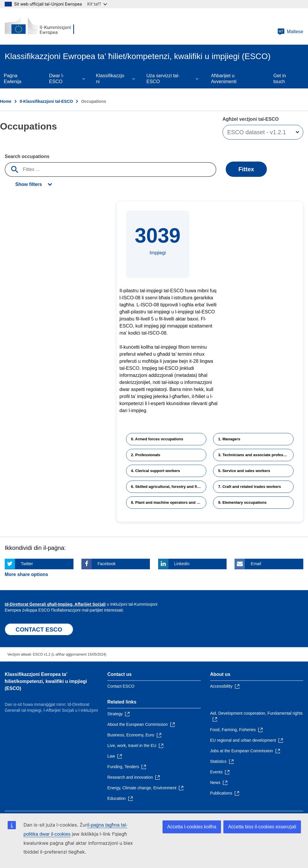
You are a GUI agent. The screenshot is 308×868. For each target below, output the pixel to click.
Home (6, 101)
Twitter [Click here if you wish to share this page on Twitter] (27, 564)
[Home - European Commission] (40, 26)
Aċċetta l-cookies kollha (192, 827)
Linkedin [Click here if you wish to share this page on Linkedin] (182, 564)
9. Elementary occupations (242, 502)
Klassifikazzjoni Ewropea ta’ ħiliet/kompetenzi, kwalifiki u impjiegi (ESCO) (46, 681)
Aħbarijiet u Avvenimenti (224, 79)
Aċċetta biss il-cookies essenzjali (262, 827)
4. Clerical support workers (156, 471)
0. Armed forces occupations (157, 439)
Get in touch (280, 79)
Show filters (29, 184)
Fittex (246, 169)
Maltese (290, 32)
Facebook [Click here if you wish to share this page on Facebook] (107, 564)
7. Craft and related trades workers (250, 487)
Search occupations (27, 156)
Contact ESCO (121, 686)
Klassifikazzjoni (110, 79)
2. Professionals (146, 455)
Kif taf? (97, 4)
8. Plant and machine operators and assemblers (169, 502)
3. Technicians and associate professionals (256, 455)
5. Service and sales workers (244, 471)
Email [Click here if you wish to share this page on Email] (256, 564)
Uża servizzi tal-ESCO (163, 79)
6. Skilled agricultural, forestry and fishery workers (169, 487)
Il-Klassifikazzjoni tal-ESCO (46, 101)
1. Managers (229, 439)
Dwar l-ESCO (57, 79)
